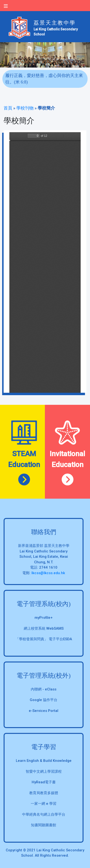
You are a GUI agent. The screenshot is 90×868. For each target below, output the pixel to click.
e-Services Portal (44, 711)
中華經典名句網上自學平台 (44, 814)
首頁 (8, 108)
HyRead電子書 (44, 782)
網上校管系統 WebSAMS (44, 628)
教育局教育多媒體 (44, 793)
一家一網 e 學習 (44, 804)
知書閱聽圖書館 (44, 825)
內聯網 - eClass (44, 689)
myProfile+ (44, 618)
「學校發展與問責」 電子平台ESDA (44, 639)
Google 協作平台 (44, 700)
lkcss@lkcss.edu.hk (48, 573)
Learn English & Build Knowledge (44, 761)
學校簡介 (46, 108)
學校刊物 (25, 108)
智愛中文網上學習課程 (44, 772)
